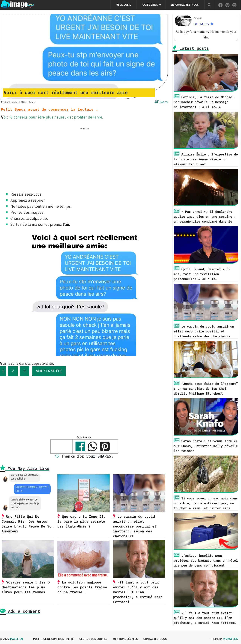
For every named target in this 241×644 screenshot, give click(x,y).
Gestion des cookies (93, 639)
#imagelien (231, 639)
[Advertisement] (84, 157)
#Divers (161, 102)
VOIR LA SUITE (49, 371)
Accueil (124, 5)
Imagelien (16, 639)
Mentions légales (125, 639)
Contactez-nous (185, 5)
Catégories (150, 5)
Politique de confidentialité (53, 639)
